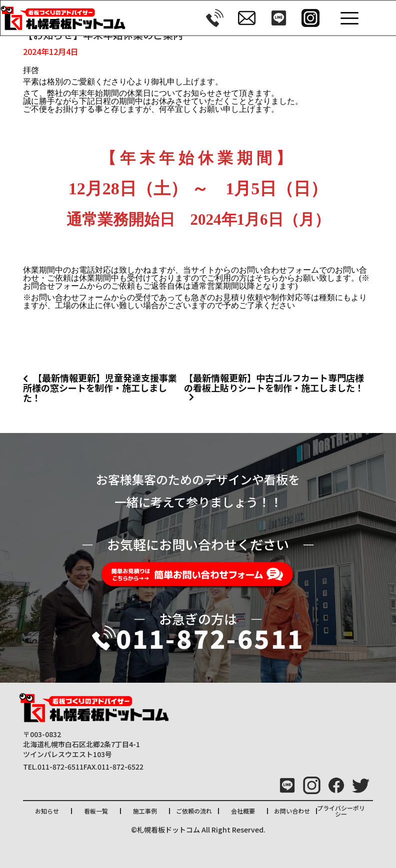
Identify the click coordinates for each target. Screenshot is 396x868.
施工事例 (145, 811)
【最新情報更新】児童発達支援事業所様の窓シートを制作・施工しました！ (100, 388)
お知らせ (47, 811)
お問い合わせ (292, 811)
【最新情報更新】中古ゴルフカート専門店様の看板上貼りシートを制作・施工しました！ (274, 383)
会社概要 (243, 811)
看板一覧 (96, 811)
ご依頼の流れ (194, 811)
